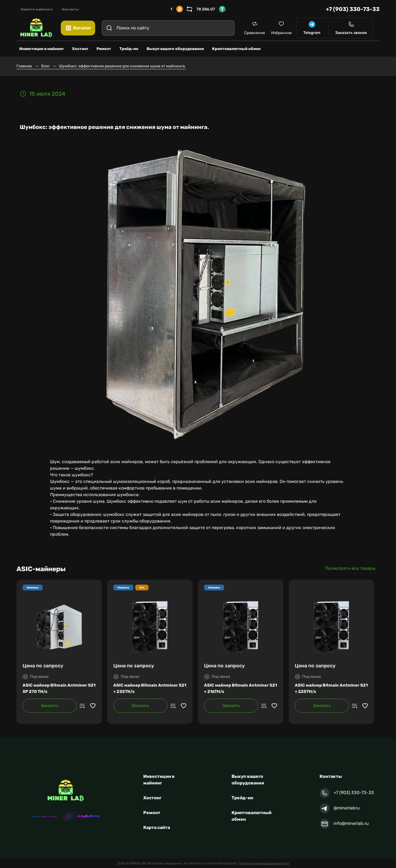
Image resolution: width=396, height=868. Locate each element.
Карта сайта (157, 827)
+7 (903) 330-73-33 (353, 9)
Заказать (50, 706)
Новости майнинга (37, 9)
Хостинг (152, 798)
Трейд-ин (242, 798)
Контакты (70, 9)
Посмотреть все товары (350, 568)
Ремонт (152, 813)
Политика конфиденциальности (264, 863)
